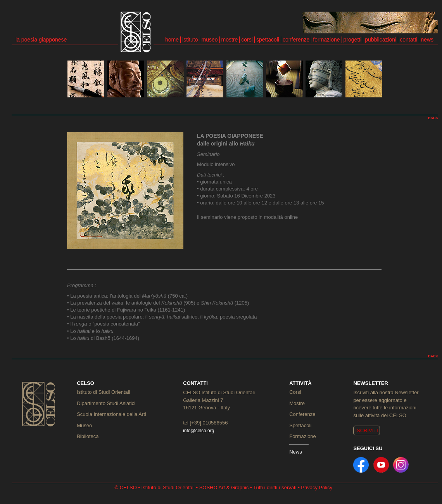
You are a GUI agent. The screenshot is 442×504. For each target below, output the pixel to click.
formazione (326, 40)
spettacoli (268, 40)
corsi (247, 40)
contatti (408, 40)
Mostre (297, 403)
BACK (433, 118)
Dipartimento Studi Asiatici (106, 403)
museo (210, 40)
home (172, 40)
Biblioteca (88, 436)
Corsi (295, 392)
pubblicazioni (381, 40)
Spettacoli (300, 425)
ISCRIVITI (367, 430)
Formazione (303, 436)
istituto (190, 40)
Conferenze (302, 414)
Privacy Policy (317, 488)
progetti (353, 40)
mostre (230, 40)
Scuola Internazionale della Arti (111, 414)
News (296, 452)
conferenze (296, 40)
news (427, 40)
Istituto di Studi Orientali (103, 392)
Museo (84, 425)
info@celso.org (199, 431)
